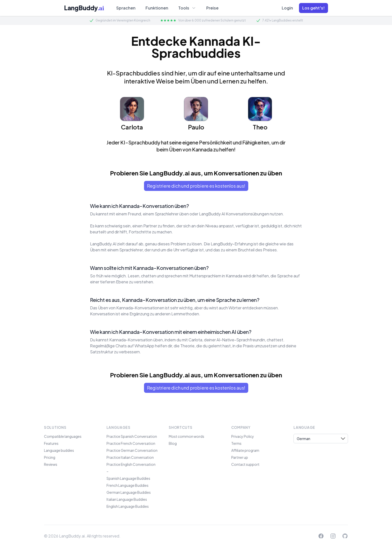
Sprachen (126, 8)
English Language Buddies (128, 506)
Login (287, 8)
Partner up (240, 457)
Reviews (51, 464)
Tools (187, 8)
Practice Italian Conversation (130, 457)
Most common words (186, 436)
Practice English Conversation (131, 464)
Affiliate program (245, 450)
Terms (236, 443)
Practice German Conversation (132, 450)
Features (51, 443)
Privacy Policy (243, 436)
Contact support (245, 464)
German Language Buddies (129, 492)
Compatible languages (63, 436)
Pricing (50, 457)
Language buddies (59, 450)
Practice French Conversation (131, 443)
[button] (313, 8)
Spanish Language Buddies (128, 478)
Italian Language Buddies (127, 499)
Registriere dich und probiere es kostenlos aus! (196, 186)
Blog (173, 443)
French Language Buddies (127, 485)
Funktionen (157, 8)
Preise (212, 8)
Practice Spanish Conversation (132, 436)
